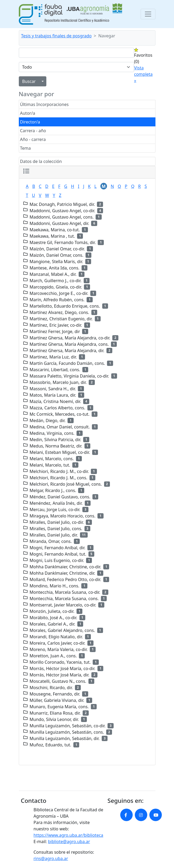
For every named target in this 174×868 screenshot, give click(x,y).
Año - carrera (33, 139)
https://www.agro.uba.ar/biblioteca (68, 835)
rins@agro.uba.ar (51, 858)
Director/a (30, 122)
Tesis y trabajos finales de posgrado (57, 36)
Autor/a (28, 113)
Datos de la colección (41, 161)
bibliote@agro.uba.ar (69, 842)
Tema (26, 148)
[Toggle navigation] (148, 14)
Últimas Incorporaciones (44, 104)
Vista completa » (143, 74)
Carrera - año (33, 131)
